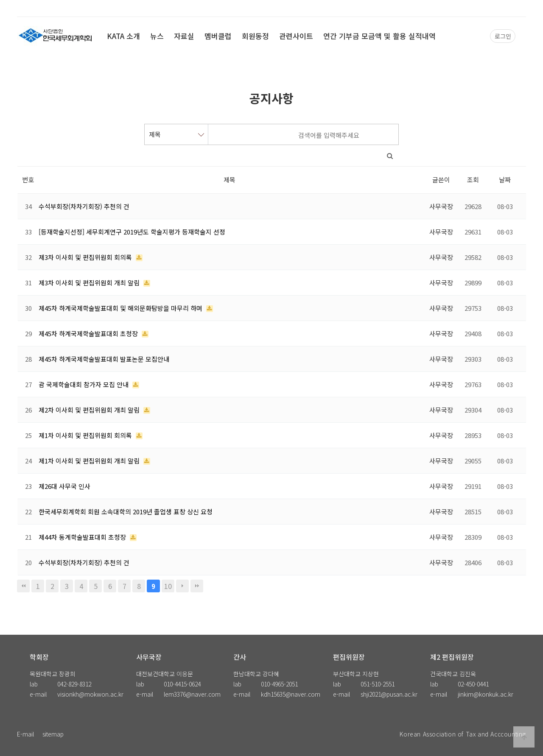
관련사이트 (296, 36)
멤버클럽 (218, 36)
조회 (473, 180)
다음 (182, 586)
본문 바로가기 (0, 0)
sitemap (53, 734)
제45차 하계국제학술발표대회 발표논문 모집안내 (104, 359)
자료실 (184, 36)
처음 (23, 586)
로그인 (503, 36)
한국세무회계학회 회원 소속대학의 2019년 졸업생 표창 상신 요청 (126, 512)
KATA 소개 (123, 36)
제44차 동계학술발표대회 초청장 (83, 537)
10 (168, 586)
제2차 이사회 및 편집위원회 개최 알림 (90, 410)
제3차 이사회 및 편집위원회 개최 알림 (90, 283)
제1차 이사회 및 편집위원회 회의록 (86, 435)
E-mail (25, 734)
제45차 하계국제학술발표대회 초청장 (89, 333)
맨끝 (197, 586)
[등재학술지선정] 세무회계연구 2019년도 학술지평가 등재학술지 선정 (132, 232)
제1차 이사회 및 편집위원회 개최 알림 (90, 461)
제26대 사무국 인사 (64, 486)
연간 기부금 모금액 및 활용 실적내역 (379, 36)
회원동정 (255, 36)
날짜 (505, 180)
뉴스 (157, 36)
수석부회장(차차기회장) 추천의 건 (84, 206)
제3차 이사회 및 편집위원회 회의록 (86, 257)
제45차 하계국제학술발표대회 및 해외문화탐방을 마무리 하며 (121, 308)
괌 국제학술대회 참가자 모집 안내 (84, 384)
